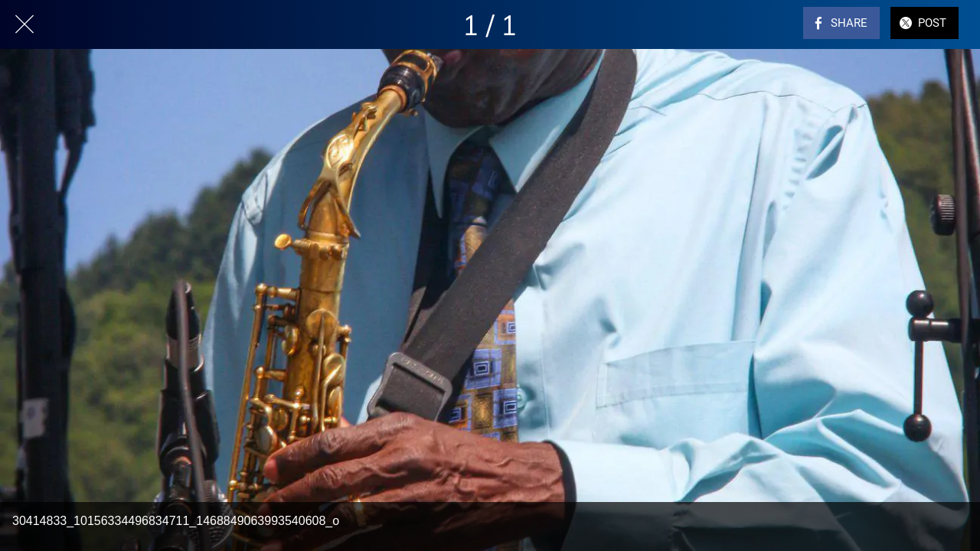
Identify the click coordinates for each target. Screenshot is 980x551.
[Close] (24, 24)
